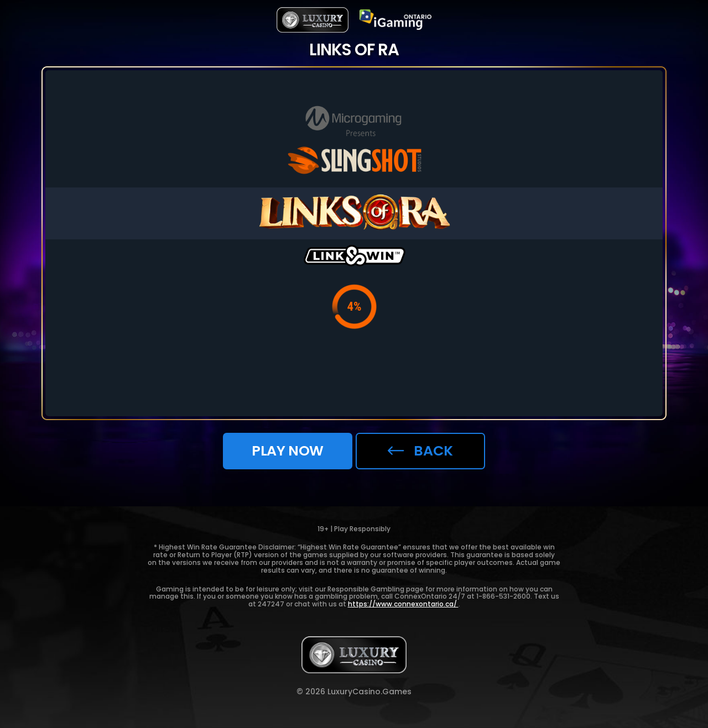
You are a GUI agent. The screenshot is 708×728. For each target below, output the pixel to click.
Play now (288, 451)
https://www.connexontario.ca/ (403, 604)
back (420, 451)
